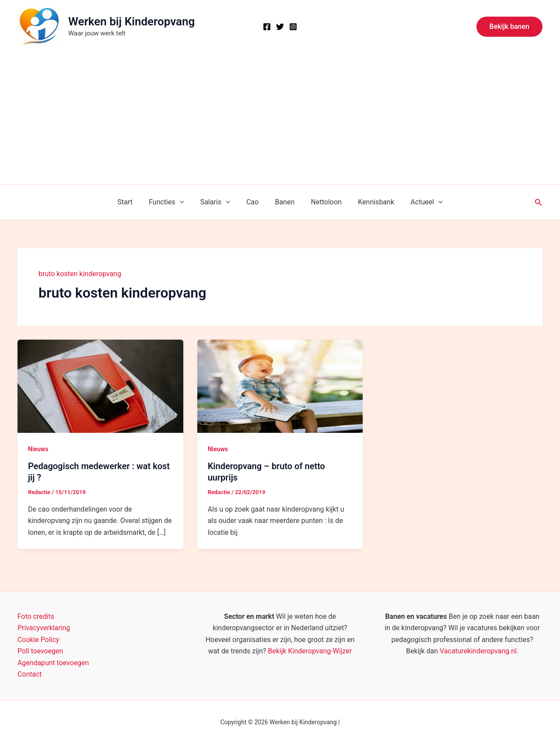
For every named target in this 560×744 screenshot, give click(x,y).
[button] (509, 27)
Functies (172, 202)
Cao (254, 202)
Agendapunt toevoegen (53, 663)
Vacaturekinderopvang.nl (478, 651)
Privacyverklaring (44, 628)
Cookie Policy (38, 640)
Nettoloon (323, 202)
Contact (30, 674)
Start (133, 202)
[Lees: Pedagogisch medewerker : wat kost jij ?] (100, 386)
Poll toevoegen (40, 651)
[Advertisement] (280, 119)
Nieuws (38, 449)
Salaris (219, 202)
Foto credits (36, 616)
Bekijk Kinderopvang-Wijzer (310, 651)
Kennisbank (370, 202)
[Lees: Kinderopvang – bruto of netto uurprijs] (280, 386)
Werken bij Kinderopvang (131, 21)
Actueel (418, 202)
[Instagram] (293, 27)
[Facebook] (267, 27)
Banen (284, 202)
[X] (280, 27)
